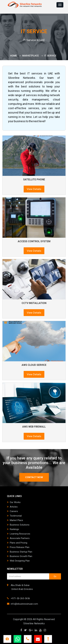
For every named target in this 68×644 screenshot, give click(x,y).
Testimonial (16, 516)
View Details (34, 189)
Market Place (16, 520)
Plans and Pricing (19, 543)
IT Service (50, 56)
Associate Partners (20, 538)
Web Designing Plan (20, 561)
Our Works (15, 502)
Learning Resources (20, 534)
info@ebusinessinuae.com (24, 604)
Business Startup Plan (21, 552)
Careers (14, 511)
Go (55, 576)
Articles (14, 507)
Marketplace (30, 56)
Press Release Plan (20, 547)
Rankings (14, 529)
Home (13, 56)
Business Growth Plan (21, 556)
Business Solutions (20, 525)
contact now (34, 477)
